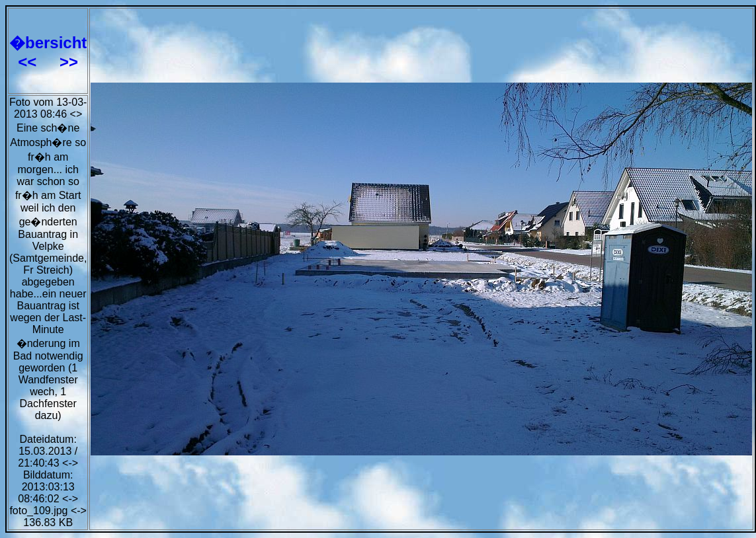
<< (29, 62)
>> (69, 62)
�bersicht (48, 43)
